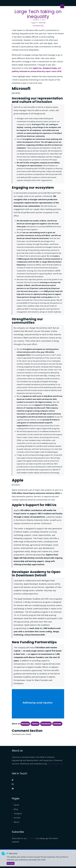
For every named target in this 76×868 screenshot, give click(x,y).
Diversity (42, 23)
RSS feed (32, 838)
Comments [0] (38, 26)
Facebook (46, 724)
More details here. (56, 764)
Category (18, 813)
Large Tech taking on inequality (38, 14)
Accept (11, 863)
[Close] (73, 853)
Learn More (21, 863)
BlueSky (25, 724)
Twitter (35, 724)
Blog (16, 809)
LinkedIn (57, 724)
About (17, 822)
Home (16, 805)
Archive (17, 818)
